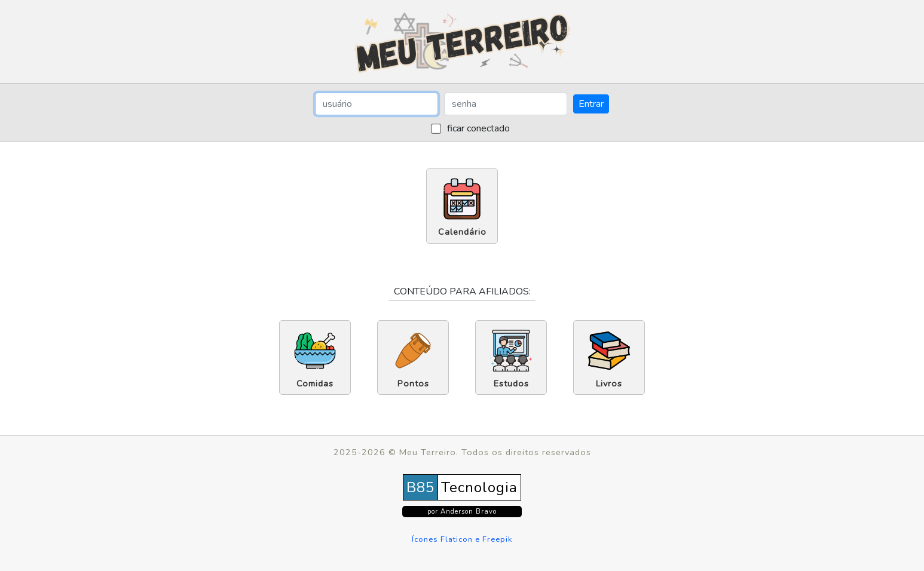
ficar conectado (477, 128)
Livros (609, 360)
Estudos (511, 360)
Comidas (315, 360)
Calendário (462, 208)
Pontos (413, 360)
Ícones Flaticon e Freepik (462, 539)
